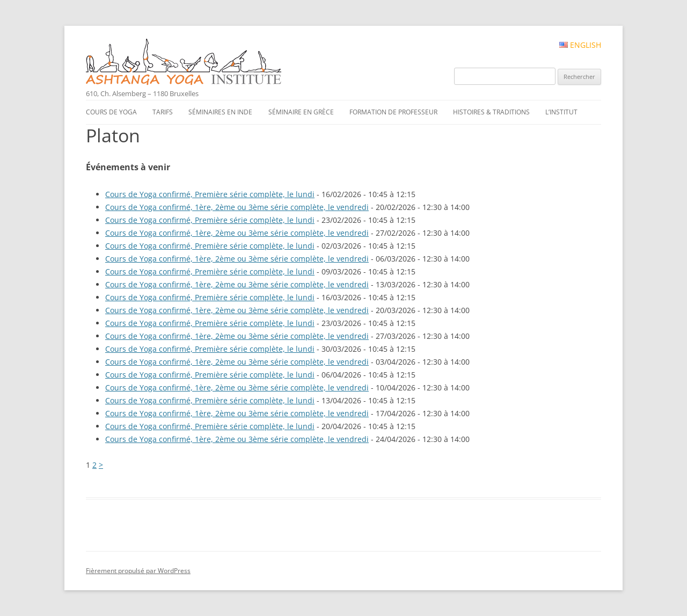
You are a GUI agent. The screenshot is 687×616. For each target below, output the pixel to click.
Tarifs (163, 112)
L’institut (561, 112)
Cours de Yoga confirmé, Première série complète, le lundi (210, 194)
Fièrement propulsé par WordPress (138, 571)
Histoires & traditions (491, 112)
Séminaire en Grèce (301, 112)
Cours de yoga (111, 112)
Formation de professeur (393, 112)
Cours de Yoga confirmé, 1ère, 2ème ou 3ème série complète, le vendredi (237, 207)
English (580, 45)
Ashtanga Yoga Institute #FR (202, 63)
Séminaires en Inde (220, 112)
